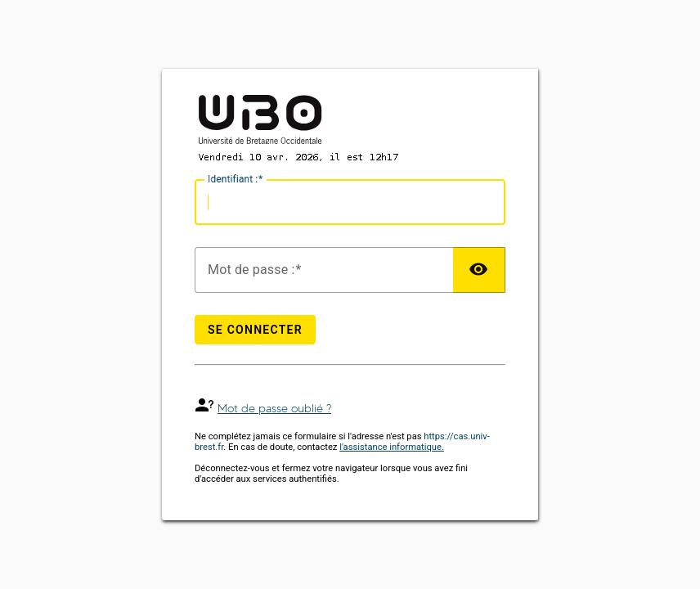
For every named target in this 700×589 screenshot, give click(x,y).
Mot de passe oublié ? (274, 409)
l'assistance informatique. (392, 447)
